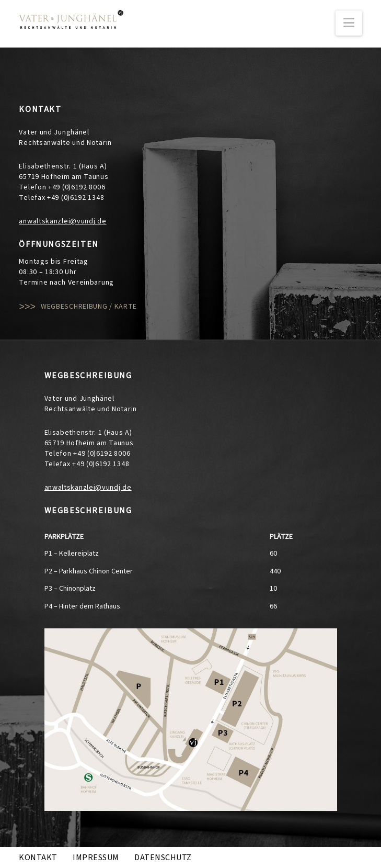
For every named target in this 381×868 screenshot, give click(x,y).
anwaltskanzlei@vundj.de (62, 221)
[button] (349, 23)
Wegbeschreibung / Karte (89, 307)
